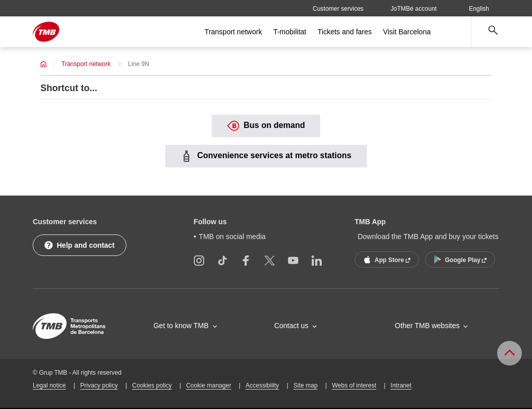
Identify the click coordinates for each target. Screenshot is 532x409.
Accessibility (262, 385)
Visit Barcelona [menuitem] (407, 32)
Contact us (291, 326)
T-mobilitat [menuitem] (290, 32)
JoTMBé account (414, 9)
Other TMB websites (427, 326)
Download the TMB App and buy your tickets (428, 236)
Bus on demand (266, 126)
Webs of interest (354, 385)
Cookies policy (152, 385)
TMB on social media (232, 236)
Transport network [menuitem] (233, 32)
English (484, 9)
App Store (386, 260)
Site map (306, 385)
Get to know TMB (181, 326)
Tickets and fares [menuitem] (345, 32)
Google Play (459, 260)
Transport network (86, 64)
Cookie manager (209, 385)
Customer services (338, 9)
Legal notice (49, 385)
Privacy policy (99, 385)
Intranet (401, 385)
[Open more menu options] (455, 32)
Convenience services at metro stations (266, 156)
